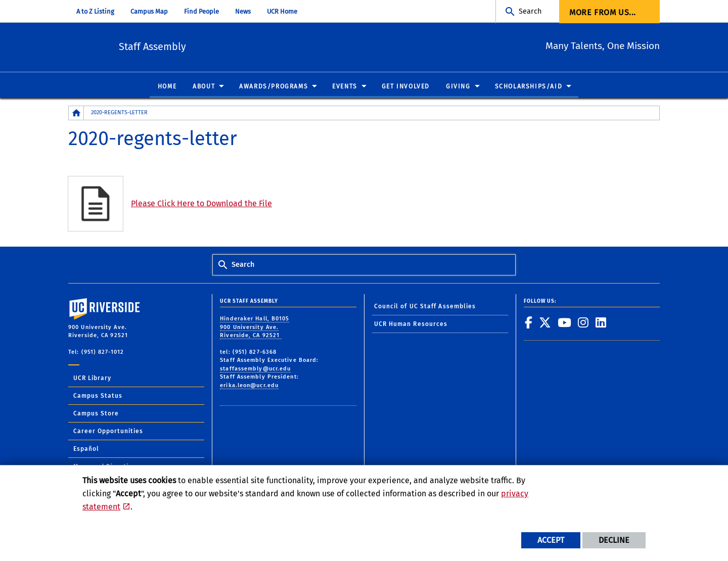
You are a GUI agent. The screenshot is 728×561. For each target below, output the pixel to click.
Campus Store (96, 414)
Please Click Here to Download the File (201, 204)
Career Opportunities (108, 432)
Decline (614, 540)
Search (530, 11)
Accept (551, 540)
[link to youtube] (565, 323)
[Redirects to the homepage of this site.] (76, 113)
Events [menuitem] (345, 87)
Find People (201, 11)
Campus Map (149, 11)
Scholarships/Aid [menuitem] (529, 87)
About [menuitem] (204, 87)
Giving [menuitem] (458, 87)
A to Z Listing (95, 11)
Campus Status (98, 396)
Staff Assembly (199, 46)
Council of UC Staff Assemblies (425, 306)
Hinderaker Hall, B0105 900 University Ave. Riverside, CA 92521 (255, 328)
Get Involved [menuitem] (406, 87)
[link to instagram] (583, 323)
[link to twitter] (545, 323)
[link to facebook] (529, 323)
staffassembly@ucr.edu (255, 369)
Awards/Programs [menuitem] (274, 87)
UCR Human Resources (411, 324)
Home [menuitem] (167, 87)
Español (86, 449)
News (243, 11)
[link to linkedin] (601, 323)
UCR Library (92, 379)
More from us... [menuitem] (603, 12)
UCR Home (282, 11)
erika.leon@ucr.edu (249, 385)
